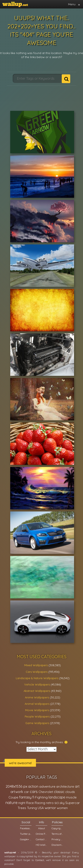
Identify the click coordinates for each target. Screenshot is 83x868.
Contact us (41, 839)
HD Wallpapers (41, 845)
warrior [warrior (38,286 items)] (50, 808)
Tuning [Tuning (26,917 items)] (32, 808)
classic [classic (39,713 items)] (59, 792)
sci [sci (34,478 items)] (57, 803)
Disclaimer (57, 845)
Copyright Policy (57, 828)
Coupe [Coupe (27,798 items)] (13, 797)
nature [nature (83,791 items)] (11, 803)
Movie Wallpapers (37, 710)
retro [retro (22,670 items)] (50, 803)
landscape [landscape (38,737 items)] (57, 797)
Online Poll (41, 834)
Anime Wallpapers (37, 697)
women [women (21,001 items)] (62, 808)
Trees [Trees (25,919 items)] (22, 808)
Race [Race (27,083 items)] (30, 803)
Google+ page (26, 839)
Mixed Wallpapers (36, 665)
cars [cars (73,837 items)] (34, 792)
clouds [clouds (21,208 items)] (70, 792)
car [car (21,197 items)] (26, 792)
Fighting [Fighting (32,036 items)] (41, 797)
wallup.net (10, 852)
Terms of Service (57, 834)
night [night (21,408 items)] (22, 803)
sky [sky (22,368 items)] (62, 803)
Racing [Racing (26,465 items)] (40, 803)
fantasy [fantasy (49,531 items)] (25, 797)
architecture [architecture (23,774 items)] (65, 786)
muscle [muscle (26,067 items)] (71, 797)
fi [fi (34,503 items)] (33, 797)
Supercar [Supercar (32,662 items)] (73, 803)
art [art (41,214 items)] (77, 786)
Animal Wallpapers (37, 704)
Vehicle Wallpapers (37, 684)
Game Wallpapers (37, 723)
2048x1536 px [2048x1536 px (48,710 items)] (16, 786)
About (41, 828)
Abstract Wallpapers (37, 691)
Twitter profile (26, 834)
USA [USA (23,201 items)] (41, 808)
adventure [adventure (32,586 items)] (47, 786)
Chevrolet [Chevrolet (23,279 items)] (46, 792)
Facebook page (26, 828)
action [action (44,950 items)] (33, 786)
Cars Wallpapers (37, 672)
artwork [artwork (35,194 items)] (17, 792)
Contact (40, 860)
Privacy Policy (57, 839)
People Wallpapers (37, 716)
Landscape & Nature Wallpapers (37, 678)
